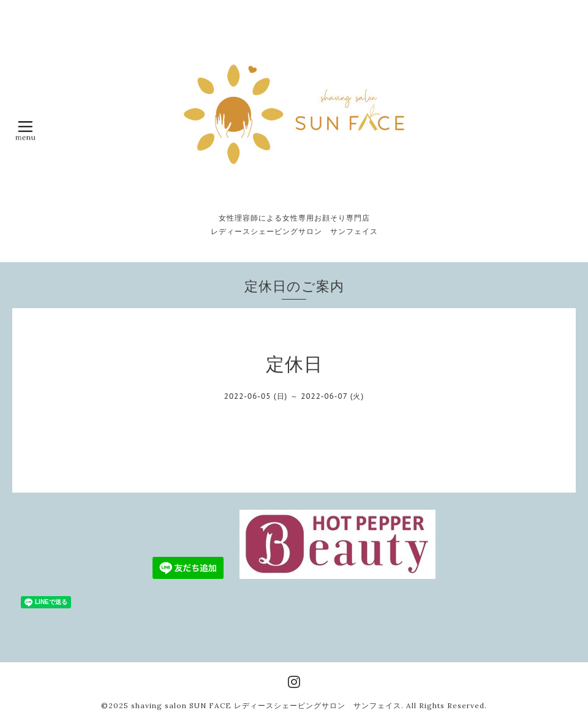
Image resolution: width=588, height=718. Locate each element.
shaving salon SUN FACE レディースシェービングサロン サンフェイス (266, 705)
